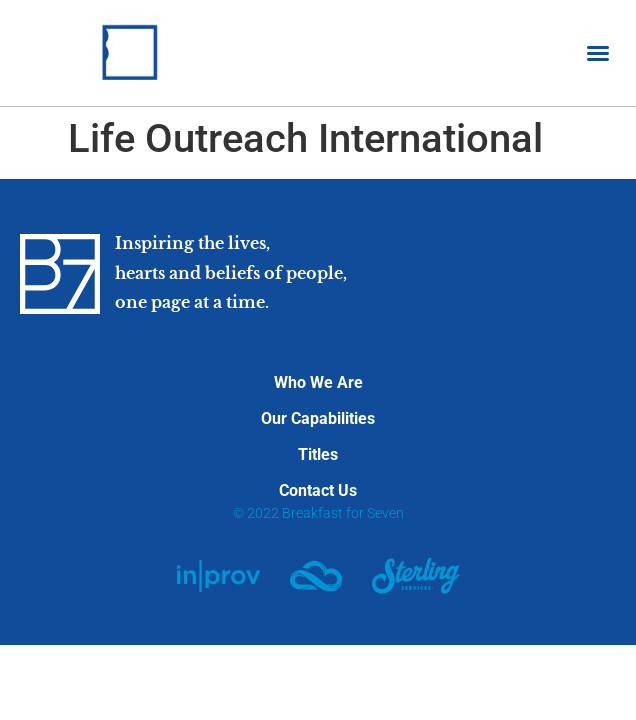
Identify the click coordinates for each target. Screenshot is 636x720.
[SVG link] (218, 576)
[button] (598, 53)
